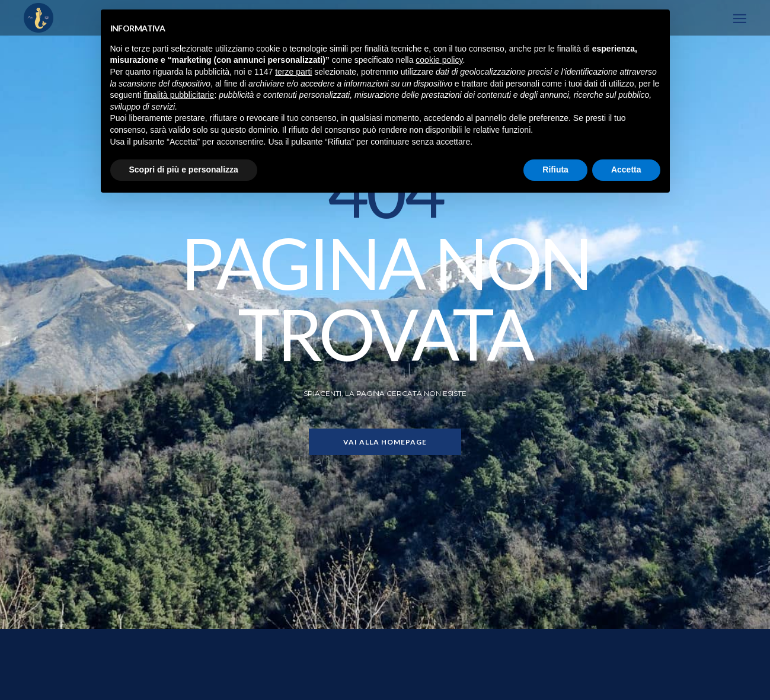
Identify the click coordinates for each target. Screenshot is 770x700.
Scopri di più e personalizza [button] (184, 170)
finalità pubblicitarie (179, 95)
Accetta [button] (626, 170)
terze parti (293, 72)
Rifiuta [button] (555, 170)
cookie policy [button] (439, 60)
